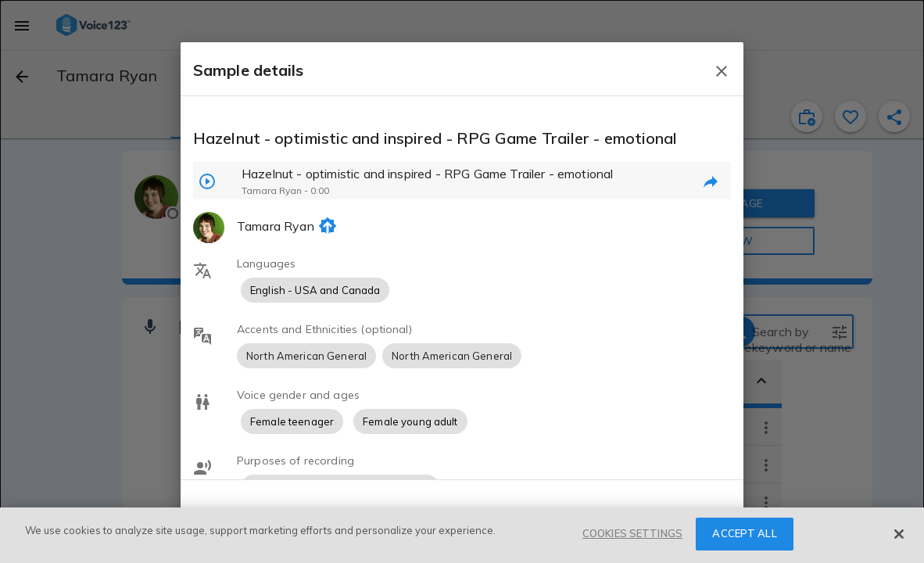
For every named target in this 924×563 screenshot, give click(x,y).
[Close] (899, 534)
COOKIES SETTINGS (632, 533)
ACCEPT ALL (744, 533)
